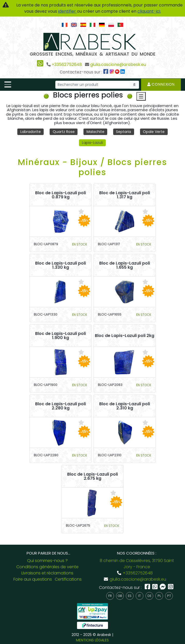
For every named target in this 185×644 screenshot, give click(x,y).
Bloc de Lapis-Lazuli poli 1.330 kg (60, 265)
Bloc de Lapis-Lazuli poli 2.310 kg (125, 406)
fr (110, 596)
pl (159, 596)
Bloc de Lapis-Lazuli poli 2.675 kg (92, 476)
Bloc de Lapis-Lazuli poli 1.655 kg (125, 265)
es (130, 596)
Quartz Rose (64, 132)
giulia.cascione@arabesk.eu (118, 65)
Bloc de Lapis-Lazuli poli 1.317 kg (125, 195)
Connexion (161, 84)
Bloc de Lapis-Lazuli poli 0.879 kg (60, 195)
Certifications (68, 579)
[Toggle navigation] (8, 85)
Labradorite (31, 132)
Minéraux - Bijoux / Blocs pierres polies (92, 167)
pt (169, 596)
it (140, 596)
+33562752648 (67, 65)
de (149, 596)
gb (120, 596)
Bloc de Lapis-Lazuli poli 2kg (125, 336)
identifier (68, 11)
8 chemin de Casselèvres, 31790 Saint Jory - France (137, 564)
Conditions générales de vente (47, 567)
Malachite (95, 132)
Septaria (124, 132)
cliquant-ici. (149, 11)
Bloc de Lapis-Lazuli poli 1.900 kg (60, 336)
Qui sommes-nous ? (47, 561)
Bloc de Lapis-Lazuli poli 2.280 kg (60, 406)
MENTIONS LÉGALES (92, 640)
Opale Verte (154, 132)
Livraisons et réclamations (47, 573)
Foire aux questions (33, 579)
